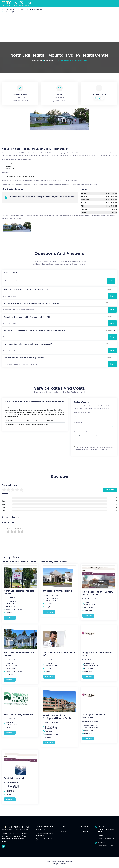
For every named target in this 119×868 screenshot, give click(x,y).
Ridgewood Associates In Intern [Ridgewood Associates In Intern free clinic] (97, 654)
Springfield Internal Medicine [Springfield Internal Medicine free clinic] (94, 716)
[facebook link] (3, 846)
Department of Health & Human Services (45, 840)
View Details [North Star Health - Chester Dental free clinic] (10, 618)
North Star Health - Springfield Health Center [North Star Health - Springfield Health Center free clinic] (58, 717)
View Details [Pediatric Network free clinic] (10, 799)
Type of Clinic (78, 422)
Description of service (81, 432)
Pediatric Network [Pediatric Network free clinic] (14, 778)
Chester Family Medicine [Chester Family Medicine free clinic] (58, 591)
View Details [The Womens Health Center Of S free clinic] (49, 677)
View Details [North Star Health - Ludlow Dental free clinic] (10, 680)
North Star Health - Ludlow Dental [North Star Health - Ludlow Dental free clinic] (19, 654)
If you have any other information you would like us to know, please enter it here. (35, 331)
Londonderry (49, 61)
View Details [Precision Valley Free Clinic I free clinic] (10, 733)
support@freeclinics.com (15, 12)
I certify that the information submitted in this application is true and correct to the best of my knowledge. (94, 448)
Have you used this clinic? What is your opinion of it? (24, 358)
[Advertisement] (60, 28)
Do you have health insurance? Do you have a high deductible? (27, 317)
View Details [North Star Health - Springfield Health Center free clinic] (49, 742)
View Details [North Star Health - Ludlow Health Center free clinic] (89, 616)
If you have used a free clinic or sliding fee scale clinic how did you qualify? (33, 303)
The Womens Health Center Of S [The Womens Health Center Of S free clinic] (59, 654)
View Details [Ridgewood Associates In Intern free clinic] (89, 677)
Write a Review (110, 490)
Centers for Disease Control (44, 826)
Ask (111, 281)
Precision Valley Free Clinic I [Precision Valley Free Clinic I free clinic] (20, 715)
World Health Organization (44, 830)
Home (34, 61)
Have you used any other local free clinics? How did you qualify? (28, 344)
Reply (112, 296)
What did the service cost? (83, 412)
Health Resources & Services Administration (45, 834)
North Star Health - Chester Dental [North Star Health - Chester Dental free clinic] (20, 592)
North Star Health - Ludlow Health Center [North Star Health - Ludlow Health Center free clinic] (98, 593)
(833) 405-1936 (58, 101)
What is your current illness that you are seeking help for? (26, 290)
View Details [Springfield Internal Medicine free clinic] (89, 739)
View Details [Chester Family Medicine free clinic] (49, 612)
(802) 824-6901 (59, 98)
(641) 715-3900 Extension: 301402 (32, 10)
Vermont (40, 61)
